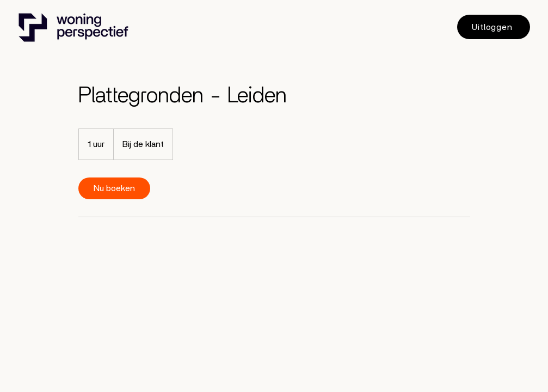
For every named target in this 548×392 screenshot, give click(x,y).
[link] (114, 188)
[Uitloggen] (494, 27)
